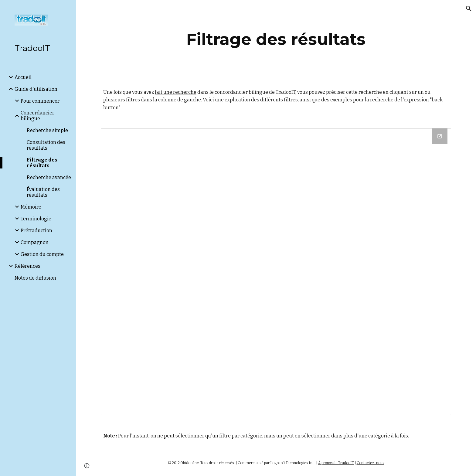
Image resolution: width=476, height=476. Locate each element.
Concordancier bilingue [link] (37, 116)
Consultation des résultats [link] (46, 145)
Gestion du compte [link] (42, 254)
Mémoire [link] (31, 207)
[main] (276, 39)
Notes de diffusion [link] (35, 278)
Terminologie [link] (36, 219)
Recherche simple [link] (47, 130)
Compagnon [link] (35, 242)
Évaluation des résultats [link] (43, 192)
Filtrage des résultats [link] (42, 163)
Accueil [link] (23, 77)
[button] (469, 8)
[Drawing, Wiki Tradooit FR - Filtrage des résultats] (276, 272)
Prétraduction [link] (36, 231)
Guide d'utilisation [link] (36, 89)
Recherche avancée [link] (49, 177)
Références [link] (27, 266)
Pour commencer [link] (40, 101)
